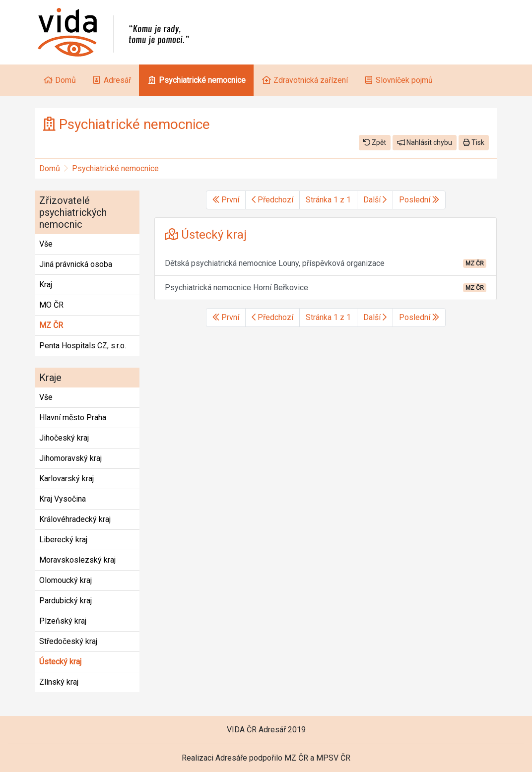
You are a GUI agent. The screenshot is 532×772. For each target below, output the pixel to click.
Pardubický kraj (66, 601)
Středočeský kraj (68, 641)
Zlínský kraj (59, 682)
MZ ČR (51, 325)
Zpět (375, 142)
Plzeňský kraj (63, 621)
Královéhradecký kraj (75, 519)
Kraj (46, 285)
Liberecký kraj (63, 540)
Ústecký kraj (60, 662)
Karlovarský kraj (66, 479)
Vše (46, 244)
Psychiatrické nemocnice (115, 168)
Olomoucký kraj (66, 580)
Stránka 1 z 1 (328, 200)
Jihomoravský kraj (70, 458)
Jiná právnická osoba (76, 264)
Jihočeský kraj (64, 438)
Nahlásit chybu (425, 142)
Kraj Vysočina (63, 499)
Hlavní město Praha (73, 418)
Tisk (474, 142)
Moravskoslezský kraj (77, 560)
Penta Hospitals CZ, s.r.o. (83, 346)
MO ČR (51, 305)
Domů (50, 168)
